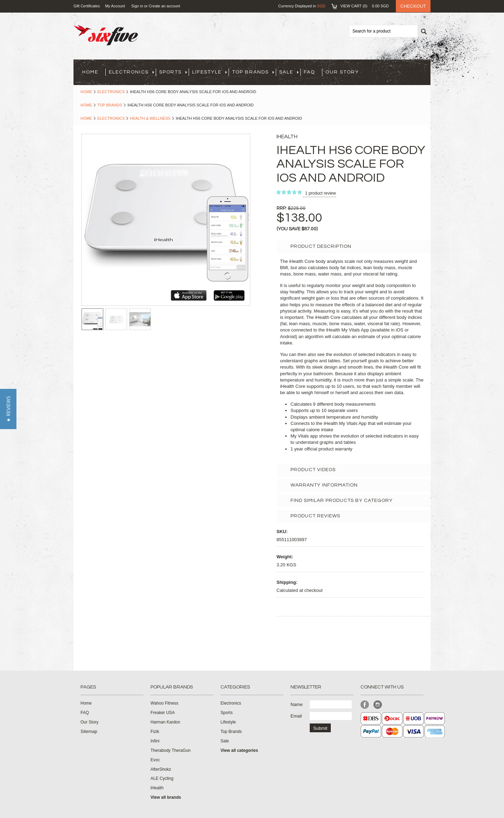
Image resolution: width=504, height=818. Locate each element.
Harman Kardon (165, 722)
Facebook (365, 705)
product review (321, 193)
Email (296, 716)
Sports (173, 72)
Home (86, 92)
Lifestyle (209, 72)
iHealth (157, 788)
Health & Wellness (150, 118)
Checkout (413, 6)
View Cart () (365, 6)
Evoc (155, 760)
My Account (115, 6)
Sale (289, 72)
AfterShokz (161, 769)
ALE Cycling (162, 778)
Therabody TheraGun (171, 750)
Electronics (131, 72)
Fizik (155, 732)
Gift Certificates (87, 6)
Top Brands (253, 72)
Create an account (164, 6)
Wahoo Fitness (164, 703)
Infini (155, 741)
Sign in (137, 6)
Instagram (378, 705)
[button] (8, 409)
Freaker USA (163, 713)
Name (297, 704)
